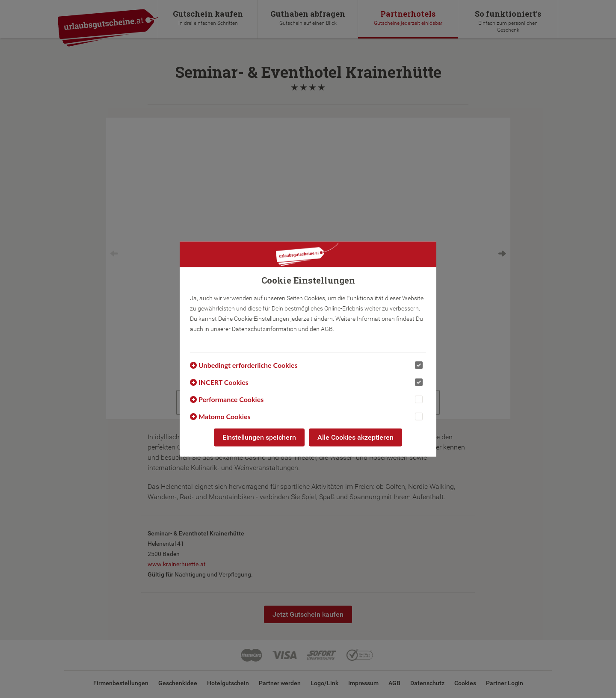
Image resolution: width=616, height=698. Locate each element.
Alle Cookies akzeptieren (355, 437)
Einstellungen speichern (259, 437)
